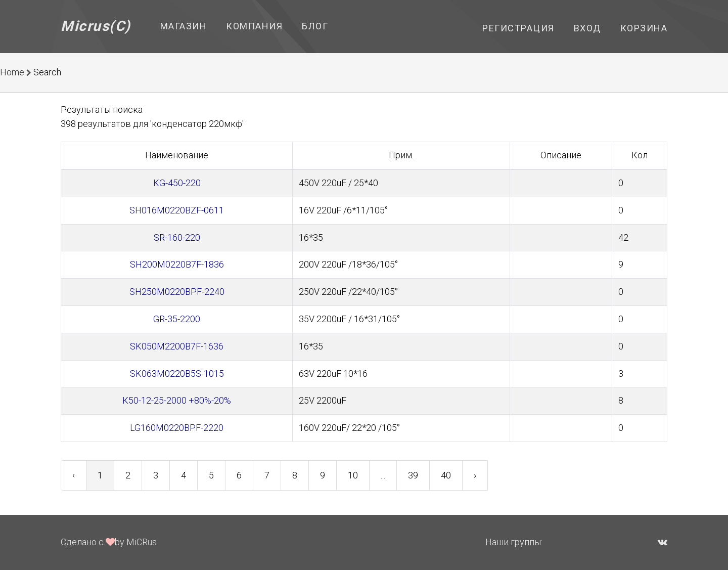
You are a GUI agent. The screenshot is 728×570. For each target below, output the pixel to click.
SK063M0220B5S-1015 (177, 374)
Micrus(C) (96, 26)
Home (12, 72)
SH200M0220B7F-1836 (177, 264)
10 (353, 475)
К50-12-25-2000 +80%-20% (177, 400)
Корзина (644, 28)
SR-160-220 (177, 237)
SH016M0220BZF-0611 (177, 210)
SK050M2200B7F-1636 (177, 346)
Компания (254, 26)
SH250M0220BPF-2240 (177, 292)
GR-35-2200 (177, 319)
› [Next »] (475, 475)
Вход (587, 28)
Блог (315, 26)
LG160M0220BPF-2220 (177, 428)
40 (446, 475)
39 (413, 475)
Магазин (184, 26)
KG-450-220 (177, 183)
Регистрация (518, 28)
